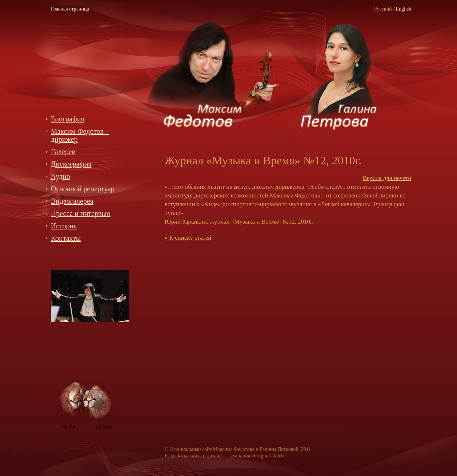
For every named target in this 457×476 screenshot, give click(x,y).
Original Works (270, 456)
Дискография (71, 164)
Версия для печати (387, 178)
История (64, 226)
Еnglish (404, 9)
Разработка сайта (183, 456)
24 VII (68, 426)
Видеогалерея (72, 201)
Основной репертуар (83, 189)
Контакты (66, 238)
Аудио (61, 176)
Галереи (63, 152)
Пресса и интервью (81, 213)
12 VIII (103, 426)
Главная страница (70, 9)
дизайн (214, 456)
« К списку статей (188, 238)
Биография (68, 119)
